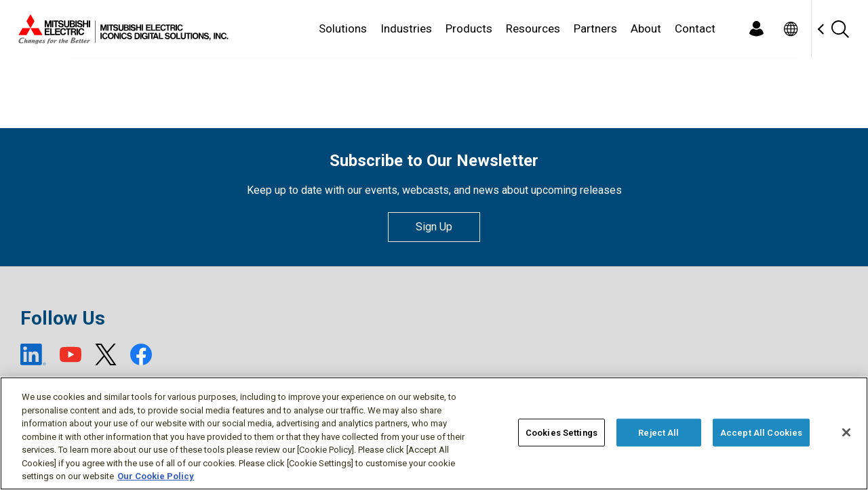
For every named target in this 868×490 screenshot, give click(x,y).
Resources (533, 28)
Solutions (343, 28)
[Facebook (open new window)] (141, 354)
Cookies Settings (561, 432)
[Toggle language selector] (790, 29)
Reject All (658, 432)
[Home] (121, 29)
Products (469, 28)
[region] (434, 433)
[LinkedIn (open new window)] (33, 354)
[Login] (756, 29)
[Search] (840, 29)
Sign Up (434, 227)
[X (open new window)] (106, 354)
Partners (595, 28)
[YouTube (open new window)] (71, 354)
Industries (406, 28)
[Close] (846, 432)
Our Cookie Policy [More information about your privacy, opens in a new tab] (156, 476)
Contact (695, 28)
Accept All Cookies (761, 432)
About (646, 28)
